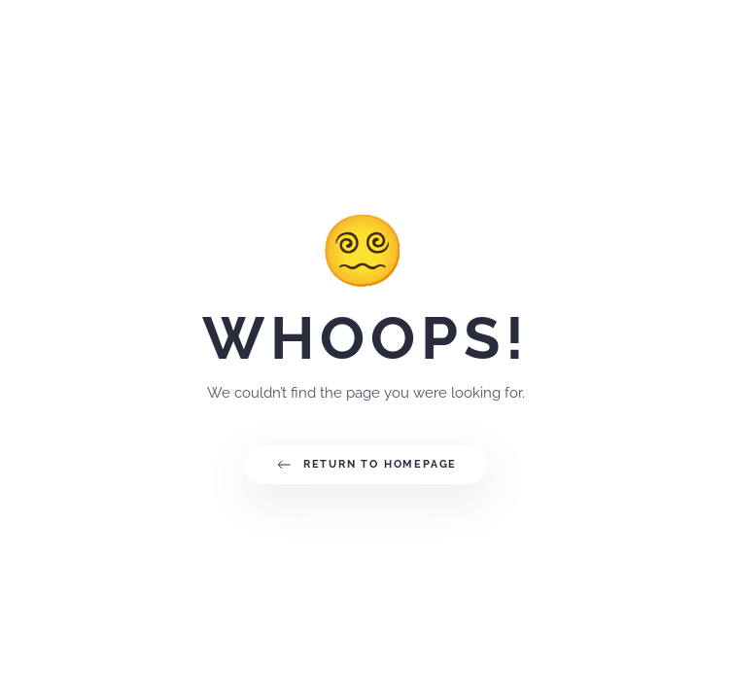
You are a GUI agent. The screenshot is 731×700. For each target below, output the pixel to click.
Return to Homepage (365, 465)
